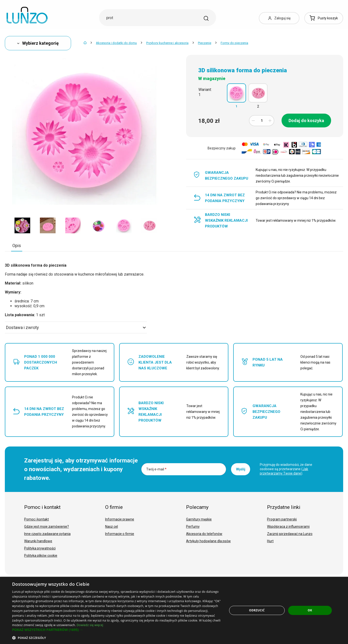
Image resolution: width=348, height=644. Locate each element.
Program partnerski (282, 519)
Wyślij (241, 469)
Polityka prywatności (40, 548)
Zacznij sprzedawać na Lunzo (290, 534)
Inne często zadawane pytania (47, 534)
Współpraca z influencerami (288, 527)
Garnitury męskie (199, 519)
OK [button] (310, 610)
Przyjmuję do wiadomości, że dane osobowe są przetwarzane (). (286, 469)
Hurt (270, 541)
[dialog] (174, 610)
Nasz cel (112, 527)
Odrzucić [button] (257, 610)
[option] (22, 225)
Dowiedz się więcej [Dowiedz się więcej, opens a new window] (90, 625)
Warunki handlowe (38, 541)
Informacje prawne (120, 519)
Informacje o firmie (120, 534)
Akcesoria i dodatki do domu (116, 43)
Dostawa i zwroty (76, 327)
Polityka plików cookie (41, 556)
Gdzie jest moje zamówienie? (47, 527)
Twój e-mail (156, 469)
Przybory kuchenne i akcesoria (167, 43)
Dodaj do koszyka (306, 121)
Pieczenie (205, 43)
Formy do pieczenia (234, 43)
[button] (117, 630)
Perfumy (193, 527)
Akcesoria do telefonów (204, 534)
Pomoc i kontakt (36, 519)
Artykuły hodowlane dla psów (208, 541)
